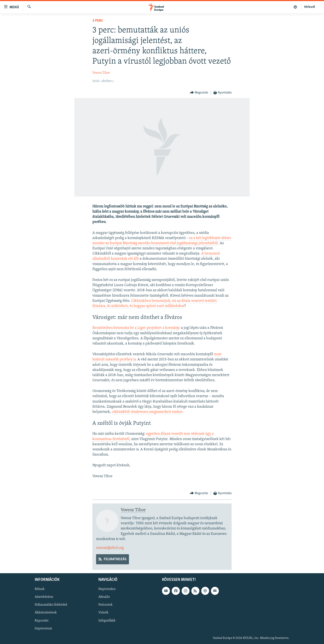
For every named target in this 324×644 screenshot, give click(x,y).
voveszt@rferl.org (110, 548)
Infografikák (107, 621)
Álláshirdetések (46, 613)
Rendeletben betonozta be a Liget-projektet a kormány (136, 328)
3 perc (98, 21)
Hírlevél (310, 7)
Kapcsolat (42, 621)
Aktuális (104, 597)
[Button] (199, 93)
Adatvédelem (44, 597)
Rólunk (40, 589)
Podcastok (105, 605)
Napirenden (107, 589)
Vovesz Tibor (101, 73)
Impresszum (43, 629)
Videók (103, 613)
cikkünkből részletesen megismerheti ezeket (147, 412)
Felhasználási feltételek (51, 605)
